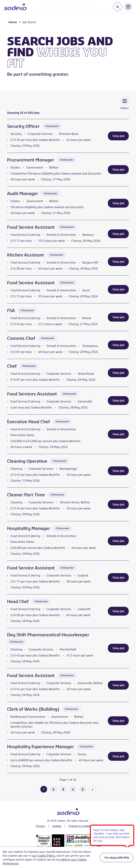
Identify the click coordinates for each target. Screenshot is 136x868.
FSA (11, 310)
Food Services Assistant (32, 394)
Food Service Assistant (31, 227)
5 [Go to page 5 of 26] (83, 789)
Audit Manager (23, 193)
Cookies (57, 826)
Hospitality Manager (29, 528)
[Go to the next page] (92, 789)
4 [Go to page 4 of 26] (73, 789)
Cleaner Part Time (26, 495)
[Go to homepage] (15, 7)
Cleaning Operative (27, 461)
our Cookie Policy (43, 856)
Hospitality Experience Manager (41, 747)
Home (13, 22)
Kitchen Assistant (26, 255)
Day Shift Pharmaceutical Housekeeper (48, 635)
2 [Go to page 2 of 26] (53, 789)
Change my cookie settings (84, 826)
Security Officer (23, 126)
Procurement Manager (31, 160)
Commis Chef (21, 338)
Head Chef (18, 601)
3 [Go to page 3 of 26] (63, 789)
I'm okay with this (117, 858)
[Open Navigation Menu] (128, 7)
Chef (12, 366)
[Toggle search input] (118, 7)
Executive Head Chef (29, 422)
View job (118, 136)
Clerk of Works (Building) (33, 709)
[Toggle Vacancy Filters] (125, 106)
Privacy (40, 826)
